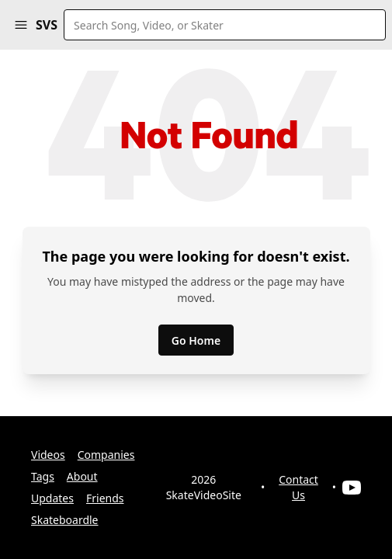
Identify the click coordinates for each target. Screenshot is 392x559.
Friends (105, 498)
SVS (47, 25)
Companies (106, 455)
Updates (52, 498)
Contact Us (298, 487)
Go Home (196, 340)
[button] (21, 25)
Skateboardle (65, 520)
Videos (48, 455)
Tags (43, 476)
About (82, 476)
